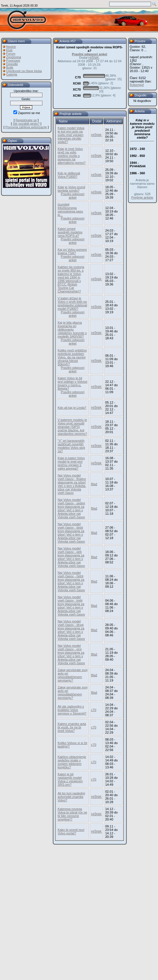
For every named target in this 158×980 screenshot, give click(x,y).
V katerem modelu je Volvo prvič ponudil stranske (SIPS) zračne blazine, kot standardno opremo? (72, 427)
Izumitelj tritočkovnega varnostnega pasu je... (70, 210)
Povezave (13, 61)
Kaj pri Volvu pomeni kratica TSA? (72, 251)
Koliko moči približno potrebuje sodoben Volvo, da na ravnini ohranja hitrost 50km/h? (72, 357)
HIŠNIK (94, 58)
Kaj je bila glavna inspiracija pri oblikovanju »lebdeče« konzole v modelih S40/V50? (72, 329)
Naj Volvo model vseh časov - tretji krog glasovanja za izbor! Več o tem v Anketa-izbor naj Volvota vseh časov (71, 606)
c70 (94, 710)
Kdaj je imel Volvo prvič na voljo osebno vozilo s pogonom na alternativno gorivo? (71, 156)
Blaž (94, 484)
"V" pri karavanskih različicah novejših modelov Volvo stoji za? (71, 446)
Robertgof (137, 85)
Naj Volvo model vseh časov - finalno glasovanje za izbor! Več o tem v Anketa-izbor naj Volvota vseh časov (72, 484)
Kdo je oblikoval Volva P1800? (69, 175)
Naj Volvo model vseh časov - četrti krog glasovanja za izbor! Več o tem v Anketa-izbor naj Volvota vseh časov (71, 581)
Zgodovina (14, 57)
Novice (11, 47)
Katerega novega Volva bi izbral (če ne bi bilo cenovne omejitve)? (72, 814)
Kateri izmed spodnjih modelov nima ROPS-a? (70, 232)
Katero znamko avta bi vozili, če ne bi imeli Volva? (72, 727)
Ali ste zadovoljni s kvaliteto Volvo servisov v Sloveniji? (72, 710)
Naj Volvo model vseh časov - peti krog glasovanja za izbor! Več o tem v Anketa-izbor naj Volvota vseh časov (71, 557)
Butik (10, 67)
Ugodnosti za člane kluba (24, 71)
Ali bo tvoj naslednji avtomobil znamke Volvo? (71, 797)
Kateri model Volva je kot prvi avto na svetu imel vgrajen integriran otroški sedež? (71, 135)
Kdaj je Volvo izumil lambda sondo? (71, 189)
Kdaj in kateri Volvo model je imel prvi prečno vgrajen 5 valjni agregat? (71, 463)
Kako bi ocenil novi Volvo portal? (71, 831)
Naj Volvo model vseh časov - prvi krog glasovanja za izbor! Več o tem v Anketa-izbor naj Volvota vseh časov (71, 654)
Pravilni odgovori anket (89, 54)
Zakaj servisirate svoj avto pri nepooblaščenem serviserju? (72, 675)
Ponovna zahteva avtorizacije (26, 127)
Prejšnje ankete (142, 197)
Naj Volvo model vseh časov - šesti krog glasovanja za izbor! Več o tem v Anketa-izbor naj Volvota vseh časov (71, 533)
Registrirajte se (26, 120)
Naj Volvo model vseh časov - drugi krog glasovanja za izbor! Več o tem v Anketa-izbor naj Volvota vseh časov (71, 630)
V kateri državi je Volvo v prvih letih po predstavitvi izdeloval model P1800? (72, 303)
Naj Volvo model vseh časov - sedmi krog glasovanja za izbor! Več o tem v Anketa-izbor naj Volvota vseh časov (71, 508)
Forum (11, 54)
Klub (9, 50)
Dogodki (12, 64)
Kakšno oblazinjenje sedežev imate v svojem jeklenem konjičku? (72, 762)
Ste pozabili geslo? (26, 124)
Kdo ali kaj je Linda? (72, 408)
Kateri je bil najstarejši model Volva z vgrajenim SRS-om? (70, 779)
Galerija (12, 74)
